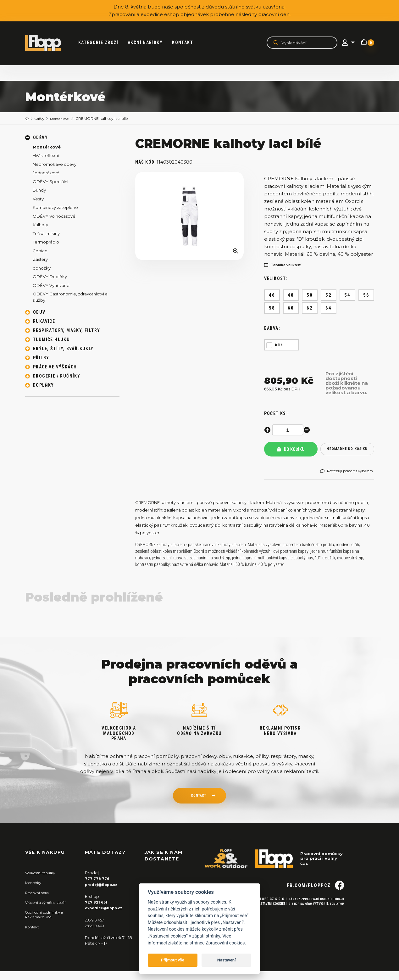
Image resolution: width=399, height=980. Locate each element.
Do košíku (291, 451)
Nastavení (227, 960)
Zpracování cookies (225, 943)
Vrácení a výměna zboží (49, 911)
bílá (279, 345)
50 (310, 295)
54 (347, 295)
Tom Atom (336, 923)
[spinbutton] (289, 430)
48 (291, 295)
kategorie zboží (103, 43)
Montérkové (66, 119)
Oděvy (42, 119)
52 (328, 295)
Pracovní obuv (40, 901)
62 (310, 308)
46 (272, 295)
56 (366, 295)
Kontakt (187, 43)
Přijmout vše (173, 960)
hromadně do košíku (347, 451)
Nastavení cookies (263, 923)
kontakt (198, 805)
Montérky (35, 891)
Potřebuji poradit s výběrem (343, 478)
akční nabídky (150, 43)
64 (328, 308)
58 (272, 308)
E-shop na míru (295, 923)
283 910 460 (97, 934)
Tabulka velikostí (287, 265)
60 (291, 308)
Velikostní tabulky (43, 882)
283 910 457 (96, 928)
